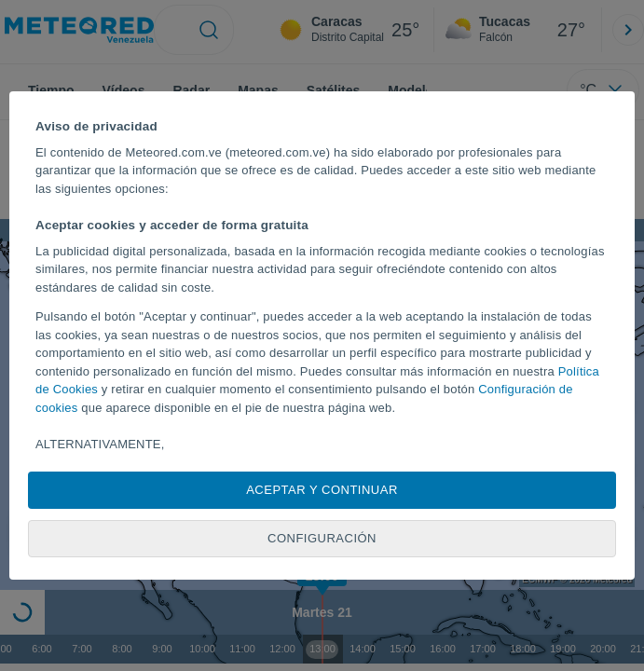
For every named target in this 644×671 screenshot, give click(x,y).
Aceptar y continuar (322, 490)
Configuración (322, 538)
